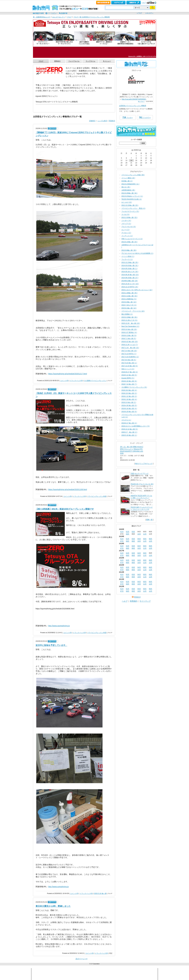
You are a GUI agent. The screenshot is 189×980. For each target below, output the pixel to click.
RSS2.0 (137, 597)
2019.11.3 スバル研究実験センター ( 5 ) (136, 426)
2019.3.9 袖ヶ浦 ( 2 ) (129, 402)
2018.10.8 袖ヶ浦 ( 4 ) (129, 390)
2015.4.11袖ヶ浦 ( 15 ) (129, 296)
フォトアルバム (74, 61)
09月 (133, 541)
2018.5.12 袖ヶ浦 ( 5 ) (129, 375)
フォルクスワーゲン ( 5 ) (130, 211)
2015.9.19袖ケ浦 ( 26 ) (129, 317)
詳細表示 (92, 121)
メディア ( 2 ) (126, 224)
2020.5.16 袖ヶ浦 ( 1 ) (129, 435)
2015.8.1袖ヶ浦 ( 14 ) (129, 308)
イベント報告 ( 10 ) (128, 178)
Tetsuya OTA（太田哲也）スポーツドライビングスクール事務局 (146, 56)
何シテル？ (141, 101)
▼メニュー (107, 61)
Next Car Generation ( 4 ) (130, 326)
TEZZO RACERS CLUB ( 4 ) (132, 199)
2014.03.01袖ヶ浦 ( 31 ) (130, 266)
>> (140, 150)
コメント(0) (64, 381)
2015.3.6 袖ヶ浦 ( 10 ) (129, 329)
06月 (151, 539)
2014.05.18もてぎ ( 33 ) (130, 272)
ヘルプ (144, 3)
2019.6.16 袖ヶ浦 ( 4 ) (129, 409)
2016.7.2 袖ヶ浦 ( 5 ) (129, 339)
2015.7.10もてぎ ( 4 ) (129, 305)
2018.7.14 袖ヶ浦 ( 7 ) (129, 384)
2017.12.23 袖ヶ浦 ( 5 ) (130, 366)
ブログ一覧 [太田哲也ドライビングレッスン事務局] (92, 17)
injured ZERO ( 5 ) (128, 378)
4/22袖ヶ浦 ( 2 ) (127, 181)
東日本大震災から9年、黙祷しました (53, 906)
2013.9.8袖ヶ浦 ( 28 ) (129, 250)
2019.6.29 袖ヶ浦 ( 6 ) (129, 412)
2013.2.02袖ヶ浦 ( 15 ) (129, 217)
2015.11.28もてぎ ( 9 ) (129, 320)
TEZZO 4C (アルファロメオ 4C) (142, 484)
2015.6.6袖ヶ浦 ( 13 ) (129, 302)
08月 (128, 534)
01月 (122, 532)
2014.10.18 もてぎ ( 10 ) (130, 284)
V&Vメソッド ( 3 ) (128, 369)
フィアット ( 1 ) (127, 236)
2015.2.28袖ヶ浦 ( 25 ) (129, 293)
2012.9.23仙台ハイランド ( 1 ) (132, 196)
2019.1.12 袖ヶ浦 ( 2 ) (129, 396)
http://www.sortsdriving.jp (58, 887)
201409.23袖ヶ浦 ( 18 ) (130, 281)
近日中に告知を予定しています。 (52, 645)
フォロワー (145, 117)
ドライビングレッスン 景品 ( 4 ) (133, 208)
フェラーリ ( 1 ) (127, 259)
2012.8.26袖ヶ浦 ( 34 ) (129, 193)
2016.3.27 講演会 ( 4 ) (129, 332)
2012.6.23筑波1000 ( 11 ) (130, 184)
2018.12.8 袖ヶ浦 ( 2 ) (129, 393)
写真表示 (112, 121)
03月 (133, 532)
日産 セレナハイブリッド (140, 473)
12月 (151, 541)
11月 (145, 534)
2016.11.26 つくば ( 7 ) (130, 345)
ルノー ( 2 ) (125, 230)
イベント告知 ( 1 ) (128, 256)
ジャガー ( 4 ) (126, 221)
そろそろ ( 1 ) (126, 420)
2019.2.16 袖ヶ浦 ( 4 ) (129, 399)
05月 (145, 539)
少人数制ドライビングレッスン (95, 381)
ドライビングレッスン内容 (97, 496)
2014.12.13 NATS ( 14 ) (130, 287)
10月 (139, 534)
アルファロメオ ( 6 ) (129, 227)
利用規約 (134, 601)
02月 (128, 532)
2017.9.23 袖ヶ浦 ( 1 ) (129, 363)
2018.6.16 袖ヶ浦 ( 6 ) (129, 381)
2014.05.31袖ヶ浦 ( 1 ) (129, 269)
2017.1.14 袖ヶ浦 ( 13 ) (130, 348)
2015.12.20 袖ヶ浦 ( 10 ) (131, 323)
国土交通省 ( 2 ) (127, 314)
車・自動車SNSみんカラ (42, 17)
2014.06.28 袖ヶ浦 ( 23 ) (130, 275)
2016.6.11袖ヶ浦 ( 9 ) (129, 335)
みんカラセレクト (59, 17)
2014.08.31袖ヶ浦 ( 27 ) (130, 278)
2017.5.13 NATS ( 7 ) (129, 354)
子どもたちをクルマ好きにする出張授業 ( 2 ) (137, 253)
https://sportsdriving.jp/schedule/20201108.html (68, 489)
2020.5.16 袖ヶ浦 (100, 893)
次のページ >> (81, 959)
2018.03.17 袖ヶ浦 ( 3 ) (130, 372)
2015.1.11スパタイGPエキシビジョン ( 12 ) (137, 290)
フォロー (128, 117)
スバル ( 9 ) (125, 214)
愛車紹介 (57, 61)
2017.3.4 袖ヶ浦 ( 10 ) (129, 351)
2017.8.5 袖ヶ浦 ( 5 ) (129, 360)
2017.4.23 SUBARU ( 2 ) (130, 357)
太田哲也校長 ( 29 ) (128, 190)
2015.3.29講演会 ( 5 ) (129, 299)
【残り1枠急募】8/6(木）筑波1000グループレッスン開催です (65, 509)
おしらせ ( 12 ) (127, 202)
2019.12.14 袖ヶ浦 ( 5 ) (130, 429)
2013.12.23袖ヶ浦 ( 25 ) (130, 262)
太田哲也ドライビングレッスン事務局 (133, 106)
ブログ (69, 17)
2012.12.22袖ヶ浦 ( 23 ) (130, 205)
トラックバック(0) (76, 381)
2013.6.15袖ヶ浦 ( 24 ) (129, 242)
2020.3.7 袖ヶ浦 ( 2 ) (129, 432)
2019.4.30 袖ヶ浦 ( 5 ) (129, 405)
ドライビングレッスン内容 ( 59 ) (133, 175)
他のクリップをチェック (144, 464)
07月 (122, 541)
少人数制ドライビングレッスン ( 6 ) (134, 387)
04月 (139, 539)
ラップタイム (90, 61)
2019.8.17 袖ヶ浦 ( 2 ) (129, 423)
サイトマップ (145, 601)
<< (132, 150)
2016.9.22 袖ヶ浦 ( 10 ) (130, 342)
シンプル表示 (102, 121)
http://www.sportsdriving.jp (59, 626)
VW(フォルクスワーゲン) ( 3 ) (132, 239)
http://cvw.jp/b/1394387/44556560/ (134, 99)
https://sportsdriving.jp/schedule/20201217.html (68, 374)
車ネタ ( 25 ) (126, 187)
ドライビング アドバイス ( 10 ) (133, 311)
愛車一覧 (149, 520)
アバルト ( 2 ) (126, 233)
